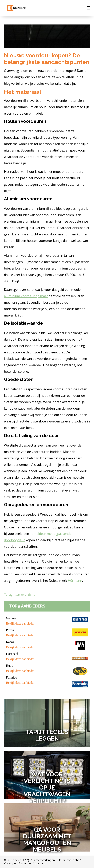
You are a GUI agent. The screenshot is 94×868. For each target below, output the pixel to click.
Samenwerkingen (44, 860)
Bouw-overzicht (68, 860)
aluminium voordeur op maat (26, 296)
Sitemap (40, 863)
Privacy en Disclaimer (18, 863)
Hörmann (75, 581)
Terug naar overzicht (19, 594)
